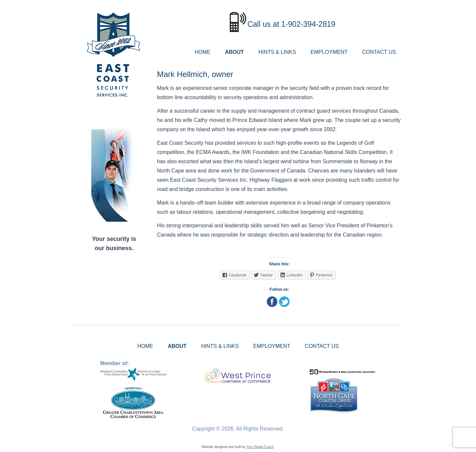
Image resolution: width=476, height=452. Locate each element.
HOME (203, 52)
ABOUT (235, 52)
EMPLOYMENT (329, 52)
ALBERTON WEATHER (114, 282)
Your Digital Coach (260, 447)
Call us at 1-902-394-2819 (291, 24)
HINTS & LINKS (277, 52)
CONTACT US (379, 52)
